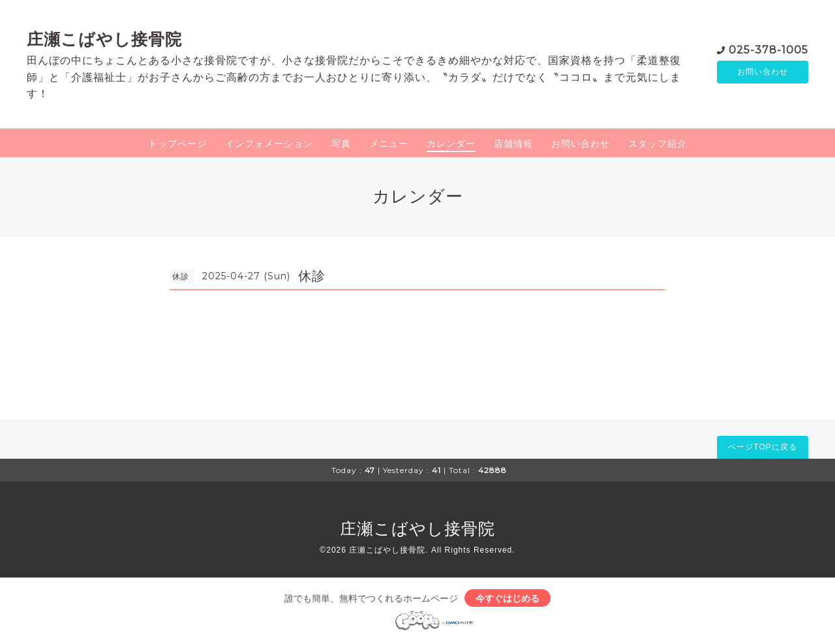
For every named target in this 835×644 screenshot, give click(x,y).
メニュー (389, 144)
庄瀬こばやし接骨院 (104, 39)
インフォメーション (269, 144)
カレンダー (451, 144)
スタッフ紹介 (658, 144)
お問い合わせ (763, 72)
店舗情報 (513, 144)
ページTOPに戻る (762, 447)
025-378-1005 (768, 49)
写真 (341, 144)
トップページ (177, 144)
